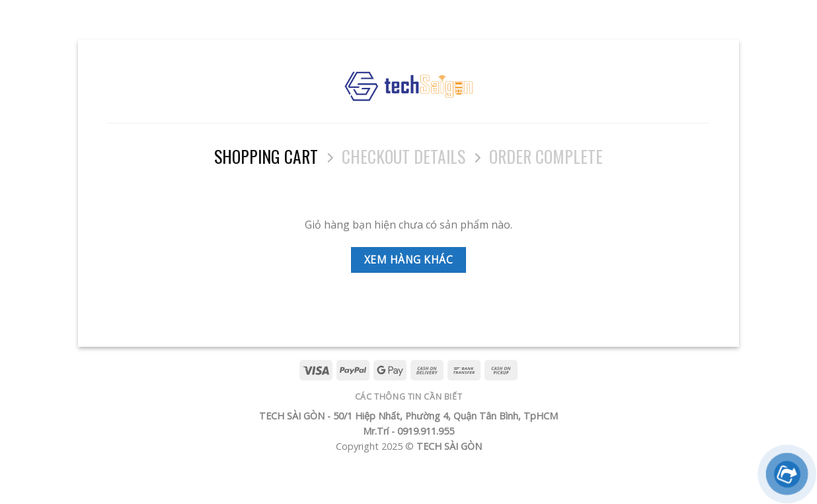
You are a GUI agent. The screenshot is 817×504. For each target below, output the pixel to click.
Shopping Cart (266, 156)
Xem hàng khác (408, 260)
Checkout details (404, 156)
